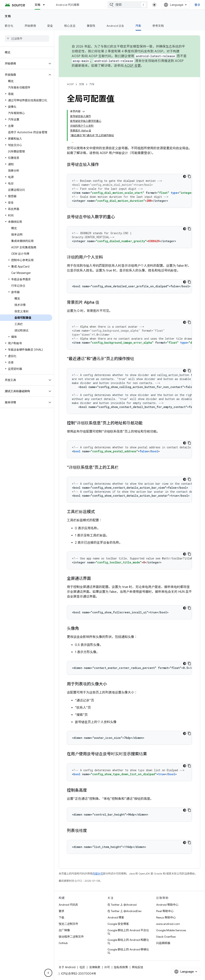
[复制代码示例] (189, 176)
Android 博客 (116, 917)
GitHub (63, 943)
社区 (82, 967)
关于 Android (67, 967)
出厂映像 (64, 930)
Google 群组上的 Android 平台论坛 (128, 932)
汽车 (92, 84)
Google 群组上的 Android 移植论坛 (128, 951)
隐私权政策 (121, 967)
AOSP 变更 (133, 66)
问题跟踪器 (163, 943)
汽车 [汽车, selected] (138, 26)
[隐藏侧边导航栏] (48, 973)
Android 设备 (115, 26)
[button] (24, 64)
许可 (107, 967)
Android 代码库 (68, 905)
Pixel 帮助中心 (165, 911)
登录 (197, 5)
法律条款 (95, 967)
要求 (61, 911)
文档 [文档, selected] (38, 5)
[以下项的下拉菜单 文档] (46, 5)
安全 (50, 26)
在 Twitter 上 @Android (122, 905)
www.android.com (168, 924)
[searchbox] (27, 39)
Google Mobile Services (171, 930)
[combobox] (128, 5)
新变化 (9, 26)
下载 (61, 917)
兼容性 (91, 26)
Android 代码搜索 (68, 5)
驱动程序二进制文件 (71, 937)
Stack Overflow (166, 937)
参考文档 (158, 26)
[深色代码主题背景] (185, 176)
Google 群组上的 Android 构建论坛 (128, 941)
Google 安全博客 (118, 924)
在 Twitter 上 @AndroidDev (125, 911)
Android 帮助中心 (167, 905)
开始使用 (30, 26)
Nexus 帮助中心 (166, 917)
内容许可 (98, 874)
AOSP (70, 84)
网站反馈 (138, 967)
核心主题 (70, 26)
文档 (8, 16)
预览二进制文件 (68, 924)
